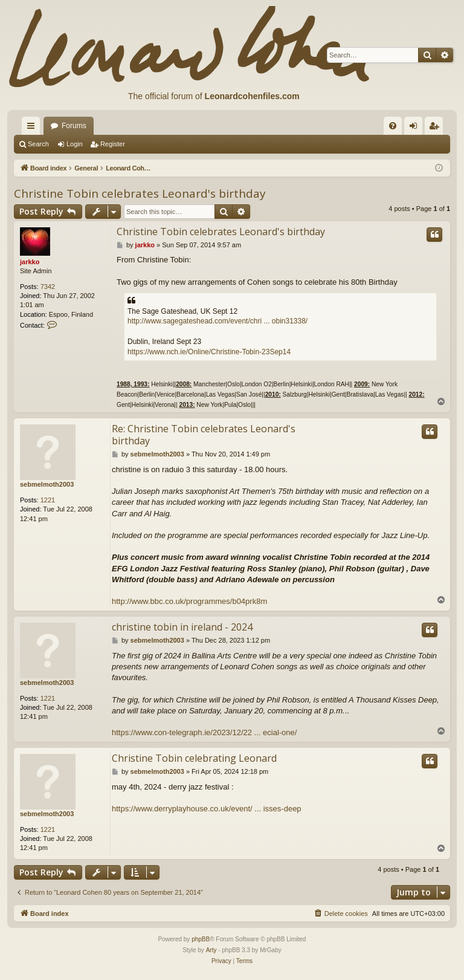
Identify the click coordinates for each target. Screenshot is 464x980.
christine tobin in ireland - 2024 (182, 627)
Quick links (33, 128)
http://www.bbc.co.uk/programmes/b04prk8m (189, 601)
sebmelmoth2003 (47, 484)
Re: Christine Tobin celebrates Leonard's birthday (204, 435)
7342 (48, 287)
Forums (74, 126)
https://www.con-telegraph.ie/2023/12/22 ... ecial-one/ (204, 732)
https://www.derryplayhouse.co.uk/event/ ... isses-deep (207, 809)
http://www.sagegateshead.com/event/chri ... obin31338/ (217, 321)
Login (75, 144)
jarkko (30, 262)
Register (113, 144)
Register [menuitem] (437, 128)
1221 (48, 500)
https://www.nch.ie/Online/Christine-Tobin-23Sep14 (209, 352)
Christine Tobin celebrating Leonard (194, 758)
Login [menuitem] (416, 128)
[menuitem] (393, 126)
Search (38, 144)
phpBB (201, 939)
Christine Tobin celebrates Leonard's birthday (140, 193)
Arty (211, 950)
